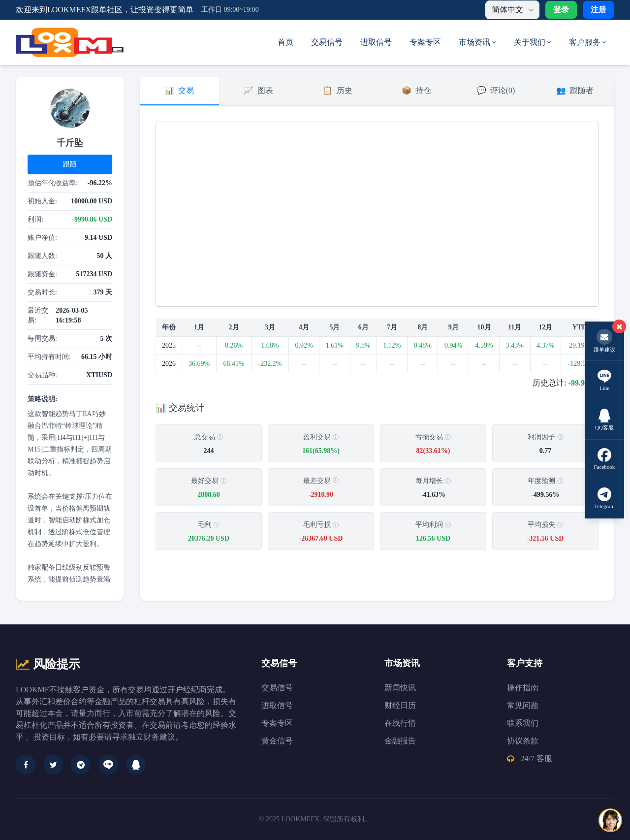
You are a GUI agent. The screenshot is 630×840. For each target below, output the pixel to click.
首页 (285, 42)
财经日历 (400, 705)
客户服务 (588, 42)
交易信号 (327, 42)
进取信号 (376, 42)
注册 (598, 10)
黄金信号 (277, 741)
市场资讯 (477, 42)
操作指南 (523, 688)
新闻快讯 (400, 688)
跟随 (70, 164)
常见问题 (523, 705)
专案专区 (425, 42)
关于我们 (533, 42)
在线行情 (400, 723)
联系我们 (523, 723)
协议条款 (523, 741)
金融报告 (400, 741)
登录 (561, 10)
